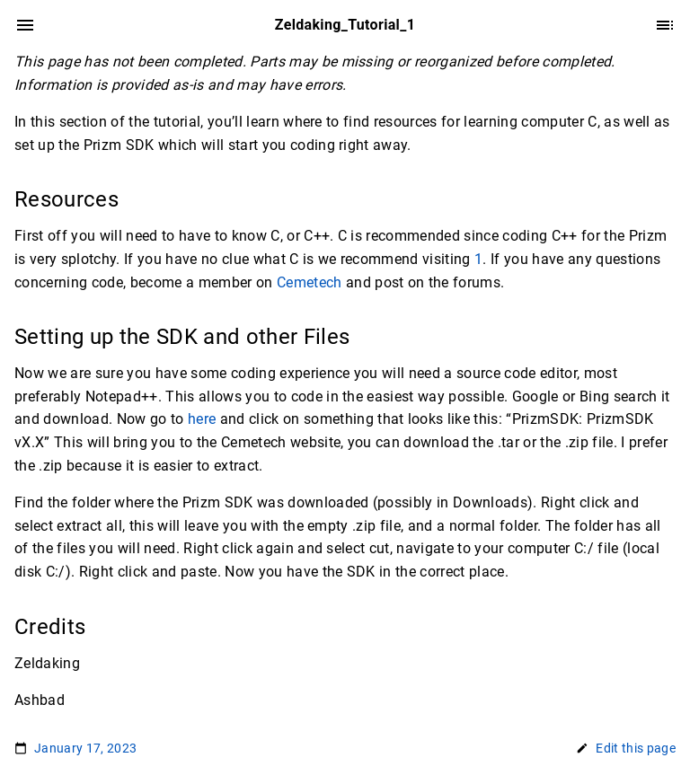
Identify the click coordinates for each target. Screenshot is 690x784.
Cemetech (310, 282)
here (202, 419)
